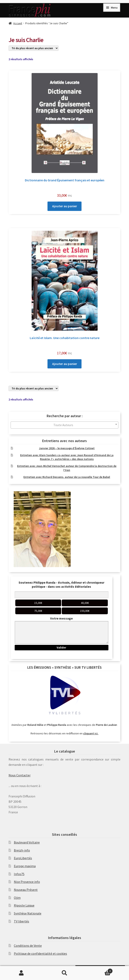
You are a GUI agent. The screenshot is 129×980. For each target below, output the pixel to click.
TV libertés (21, 921)
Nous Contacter (20, 775)
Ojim (17, 898)
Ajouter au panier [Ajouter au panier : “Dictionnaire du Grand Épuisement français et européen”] (65, 206)
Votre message (61, 618)
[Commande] (34, 48)
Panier (99, 970)
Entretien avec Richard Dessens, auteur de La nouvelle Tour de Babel (67, 477)
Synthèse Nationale (28, 913)
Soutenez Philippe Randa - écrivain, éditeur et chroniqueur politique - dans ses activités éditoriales (61, 584)
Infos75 (19, 874)
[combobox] (64, 425)
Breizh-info (22, 850)
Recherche (64, 973)
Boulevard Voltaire (27, 842)
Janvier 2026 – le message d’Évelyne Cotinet (67, 448)
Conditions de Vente (28, 946)
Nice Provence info (27, 882)
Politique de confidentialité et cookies (40, 953)
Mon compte (21, 973)
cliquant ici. (91, 733)
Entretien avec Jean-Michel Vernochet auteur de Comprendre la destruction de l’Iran (67, 468)
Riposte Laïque (24, 905)
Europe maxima (25, 866)
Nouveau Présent (26, 890)
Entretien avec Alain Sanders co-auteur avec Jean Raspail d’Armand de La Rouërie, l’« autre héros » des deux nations (67, 457)
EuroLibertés (23, 858)
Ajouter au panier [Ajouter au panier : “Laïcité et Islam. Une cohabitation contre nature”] (65, 364)
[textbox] (64, 425)
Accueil (18, 23)
